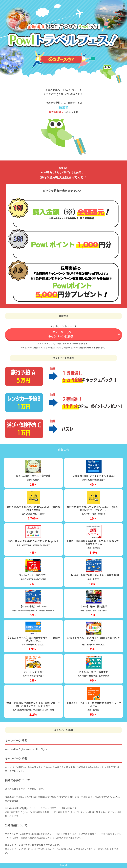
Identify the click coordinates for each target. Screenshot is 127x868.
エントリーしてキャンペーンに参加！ (62, 334)
